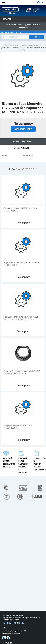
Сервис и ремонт (15, 25)
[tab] (23, 142)
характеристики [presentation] (22, 142)
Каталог (7, 19)
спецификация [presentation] (22, 148)
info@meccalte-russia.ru (11, 633)
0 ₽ (37, 10)
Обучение (23, 28)
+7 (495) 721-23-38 (13, 623)
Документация (32, 25)
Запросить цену (23, 129)
